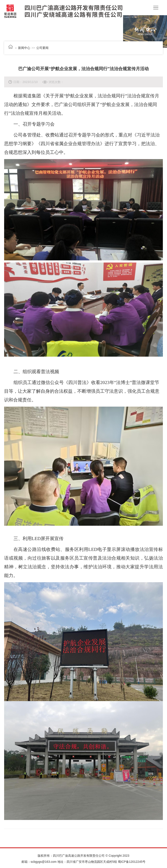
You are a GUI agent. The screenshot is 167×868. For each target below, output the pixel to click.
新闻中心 (24, 48)
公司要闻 (42, 48)
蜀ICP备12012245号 (132, 862)
